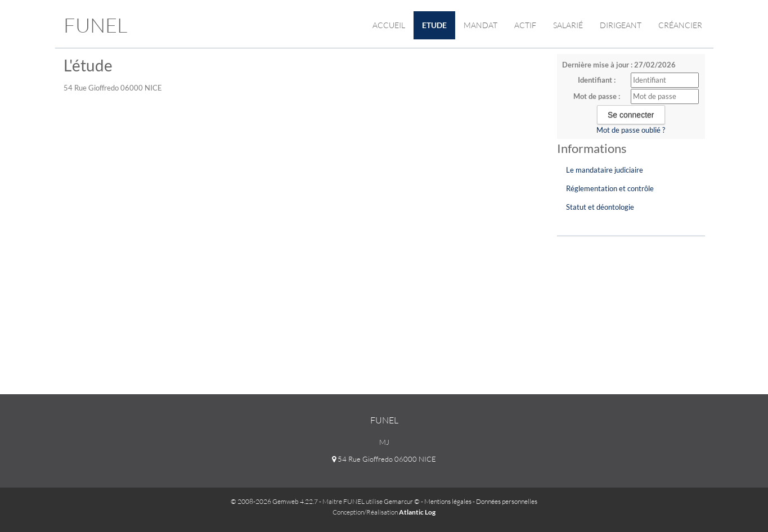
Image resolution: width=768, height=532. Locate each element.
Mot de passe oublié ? (631, 130)
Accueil (389, 25)
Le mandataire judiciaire (605, 170)
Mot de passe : (597, 96)
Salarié (568, 25)
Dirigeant (621, 25)
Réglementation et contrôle (610, 188)
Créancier (680, 25)
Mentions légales (448, 501)
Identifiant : (597, 80)
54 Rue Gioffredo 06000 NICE (384, 459)
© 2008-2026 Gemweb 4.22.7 (274, 501)
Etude (434, 25)
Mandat (480, 25)
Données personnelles (507, 501)
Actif (525, 25)
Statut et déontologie (600, 207)
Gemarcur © (402, 501)
